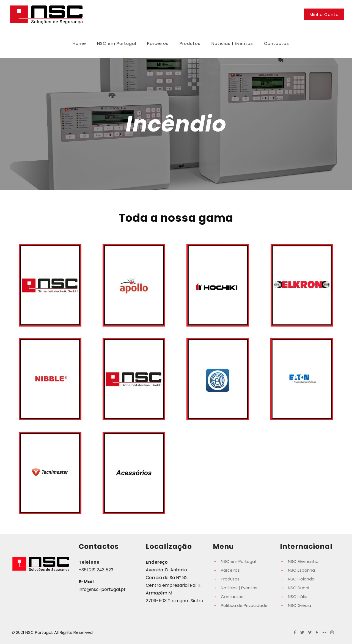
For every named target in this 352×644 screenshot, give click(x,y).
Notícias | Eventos (239, 588)
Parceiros (230, 570)
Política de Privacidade (244, 605)
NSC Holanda (301, 579)
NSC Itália (298, 597)
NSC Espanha (301, 570)
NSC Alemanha (303, 561)
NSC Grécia (299, 605)
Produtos (230, 579)
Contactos (232, 597)
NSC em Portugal (238, 561)
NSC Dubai (299, 588)
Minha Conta (324, 14)
